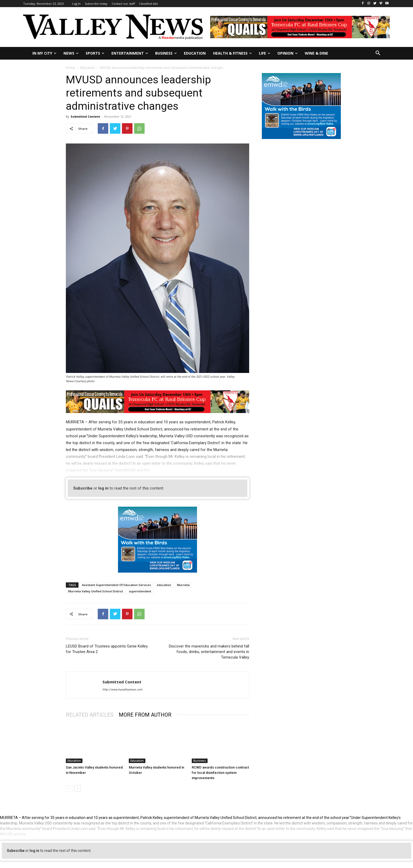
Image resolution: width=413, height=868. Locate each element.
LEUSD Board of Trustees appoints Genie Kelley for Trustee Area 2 (107, 649)
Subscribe (83, 488)
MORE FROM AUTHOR (145, 715)
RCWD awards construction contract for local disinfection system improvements (220, 773)
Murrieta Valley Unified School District (96, 591)
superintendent (140, 591)
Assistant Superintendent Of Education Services (116, 585)
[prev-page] (69, 788)
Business (200, 761)
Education (87, 68)
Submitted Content (85, 116)
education (164, 585)
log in (103, 488)
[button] (378, 53)
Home (70, 68)
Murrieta (183, 585)
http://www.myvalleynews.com (122, 690)
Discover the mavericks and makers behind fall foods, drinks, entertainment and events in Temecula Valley (209, 652)
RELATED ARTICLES (90, 715)
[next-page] (78, 788)
